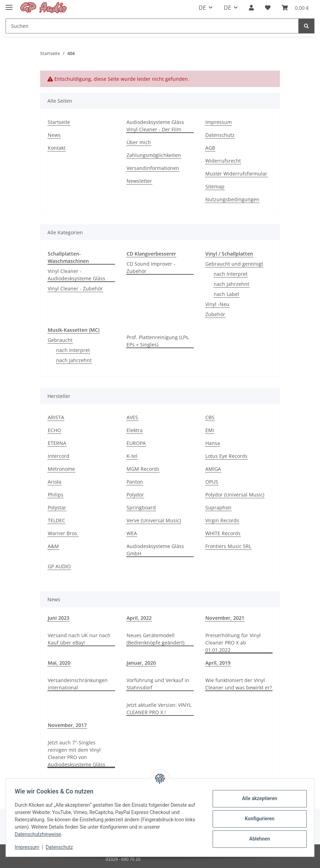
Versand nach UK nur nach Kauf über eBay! (79, 639)
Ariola (55, 482)
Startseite (59, 122)
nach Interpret (231, 274)
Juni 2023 (59, 618)
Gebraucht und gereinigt (234, 264)
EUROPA (136, 443)
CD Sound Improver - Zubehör (151, 267)
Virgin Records (222, 520)
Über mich (139, 142)
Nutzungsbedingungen (232, 199)
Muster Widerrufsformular (236, 174)
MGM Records (143, 469)
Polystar (57, 507)
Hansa (213, 443)
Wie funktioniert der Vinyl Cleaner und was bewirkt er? (239, 684)
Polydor (135, 495)
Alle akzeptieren (257, 798)
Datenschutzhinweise (40, 834)
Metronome (61, 469)
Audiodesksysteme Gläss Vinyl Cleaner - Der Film (155, 126)
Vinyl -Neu (217, 304)
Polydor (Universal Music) (235, 495)
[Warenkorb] (295, 8)
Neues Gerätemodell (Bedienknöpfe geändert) (155, 639)
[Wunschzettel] (268, 8)
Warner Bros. (63, 533)
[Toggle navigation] (9, 4)
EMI (210, 430)
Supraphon (218, 507)
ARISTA (56, 417)
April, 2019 (218, 663)
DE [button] (202, 8)
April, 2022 (139, 618)
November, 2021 (225, 618)
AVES (132, 417)
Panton (135, 482)
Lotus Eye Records (226, 456)
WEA (132, 533)
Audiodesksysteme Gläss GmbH (155, 550)
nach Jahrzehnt (231, 284)
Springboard (141, 507)
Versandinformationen (153, 168)
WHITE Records (223, 533)
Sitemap (215, 186)
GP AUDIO (59, 566)
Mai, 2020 (59, 663)
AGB (210, 148)
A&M (53, 546)
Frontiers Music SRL (228, 546)
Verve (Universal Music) (154, 520)
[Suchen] (152, 26)
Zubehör (215, 314)
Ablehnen (257, 839)
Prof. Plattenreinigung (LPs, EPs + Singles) (158, 341)
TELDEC (56, 520)
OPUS (212, 482)
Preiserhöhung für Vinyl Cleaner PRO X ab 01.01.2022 (233, 643)
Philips (56, 495)
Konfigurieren (257, 819)
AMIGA (213, 469)
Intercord (59, 456)
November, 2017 (67, 725)
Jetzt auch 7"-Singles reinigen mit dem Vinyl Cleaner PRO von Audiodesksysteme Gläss (77, 753)
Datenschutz (62, 847)
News (54, 135)
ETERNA (57, 443)
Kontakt (57, 148)
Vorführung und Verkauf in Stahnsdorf (158, 684)
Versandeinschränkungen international (78, 684)
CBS (210, 417)
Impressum (29, 847)
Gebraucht (60, 340)
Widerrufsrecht (223, 161)
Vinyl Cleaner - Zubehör (75, 288)
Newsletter (139, 181)
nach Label (226, 294)
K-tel (132, 456)
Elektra (135, 430)
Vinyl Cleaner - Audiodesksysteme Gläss (77, 275)
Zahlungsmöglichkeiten (154, 155)
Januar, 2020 (141, 663)
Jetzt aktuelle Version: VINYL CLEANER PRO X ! (159, 709)
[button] (251, 8)
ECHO (54, 430)
